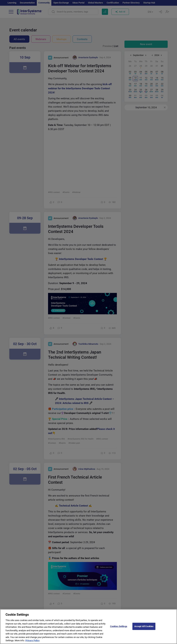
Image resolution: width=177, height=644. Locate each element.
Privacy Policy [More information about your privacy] (32, 640)
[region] (88, 627)
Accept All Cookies (144, 626)
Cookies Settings (119, 626)
